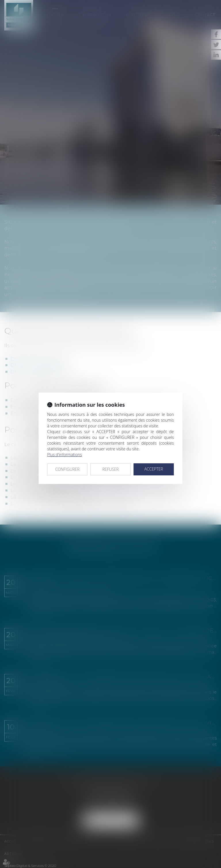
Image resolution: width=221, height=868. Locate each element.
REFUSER (111, 469)
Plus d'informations (65, 455)
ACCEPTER (154, 469)
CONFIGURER (67, 469)
